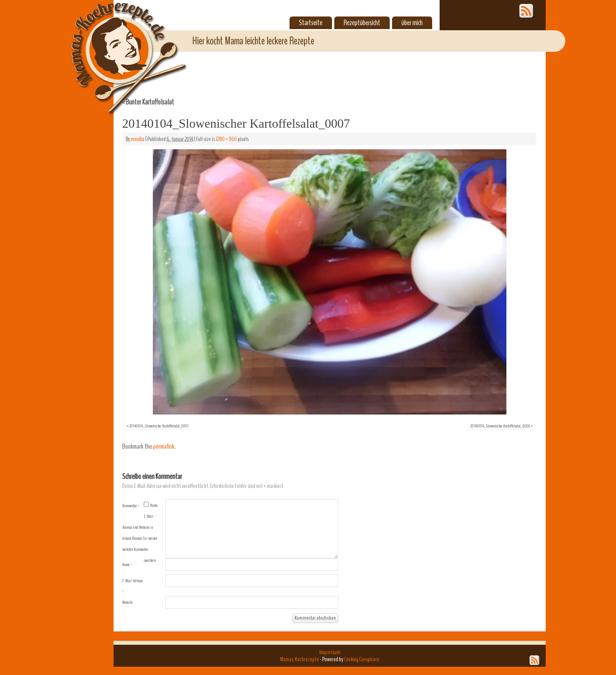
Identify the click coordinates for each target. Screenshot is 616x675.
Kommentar (131, 506)
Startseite (311, 23)
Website (127, 602)
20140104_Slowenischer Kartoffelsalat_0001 (159, 426)
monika (138, 139)
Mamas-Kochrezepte (117, 49)
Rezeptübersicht (362, 23)
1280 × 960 (226, 139)
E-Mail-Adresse (132, 586)
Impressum (330, 652)
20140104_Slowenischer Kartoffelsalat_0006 (500, 426)
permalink (164, 447)
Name (127, 565)
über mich (412, 23)
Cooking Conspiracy (362, 659)
